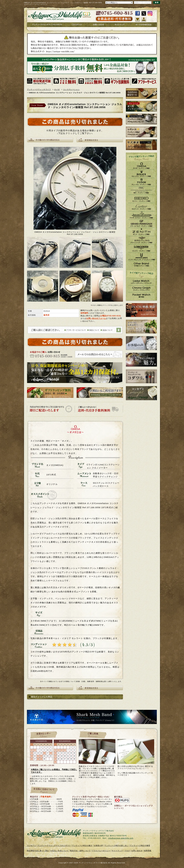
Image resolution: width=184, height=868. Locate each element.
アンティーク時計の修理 (140, 846)
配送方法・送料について (80, 851)
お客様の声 (98, 846)
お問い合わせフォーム (96, 318)
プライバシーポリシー (101, 851)
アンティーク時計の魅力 (82, 846)
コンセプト (32, 846)
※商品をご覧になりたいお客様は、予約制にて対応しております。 (54, 771)
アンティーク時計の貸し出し (116, 846)
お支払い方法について (60, 851)
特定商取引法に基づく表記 (38, 851)
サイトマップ (117, 851)
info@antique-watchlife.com (121, 838)
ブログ (127, 851)
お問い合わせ (137, 851)
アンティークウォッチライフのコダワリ (54, 846)
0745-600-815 (114, 316)
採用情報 (148, 851)
